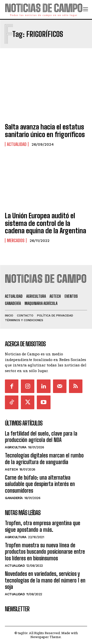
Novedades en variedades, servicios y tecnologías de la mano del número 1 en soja (45, 580)
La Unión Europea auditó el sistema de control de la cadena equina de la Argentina (46, 223)
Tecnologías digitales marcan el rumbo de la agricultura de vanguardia (44, 459)
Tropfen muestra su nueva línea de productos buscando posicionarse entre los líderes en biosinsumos (45, 552)
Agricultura (16, 447)
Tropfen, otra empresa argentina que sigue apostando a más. (43, 526)
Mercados (16, 240)
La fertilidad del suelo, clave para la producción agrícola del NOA (41, 437)
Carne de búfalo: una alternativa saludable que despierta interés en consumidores (40, 484)
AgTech (11, 469)
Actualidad (17, 144)
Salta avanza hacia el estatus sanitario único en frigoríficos (45, 131)
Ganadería (14, 498)
